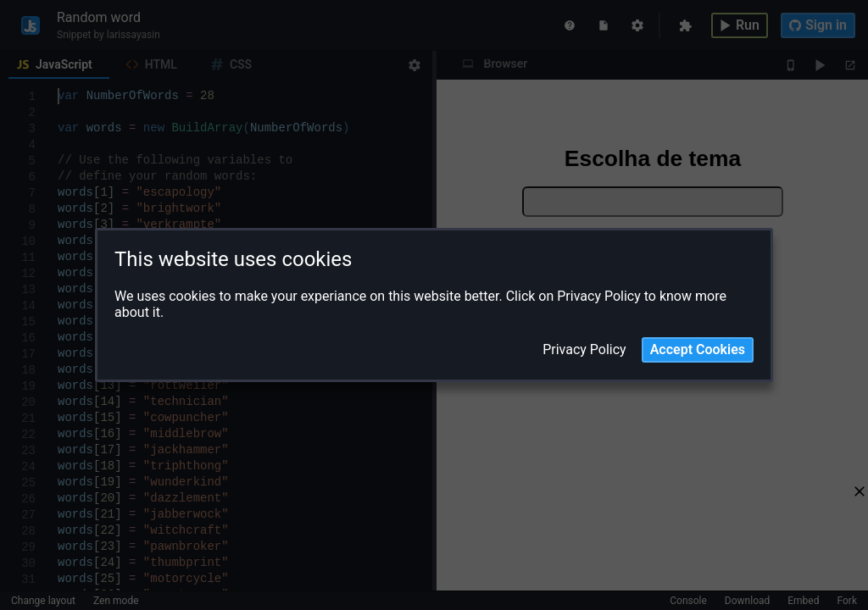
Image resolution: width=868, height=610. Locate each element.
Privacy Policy (584, 350)
